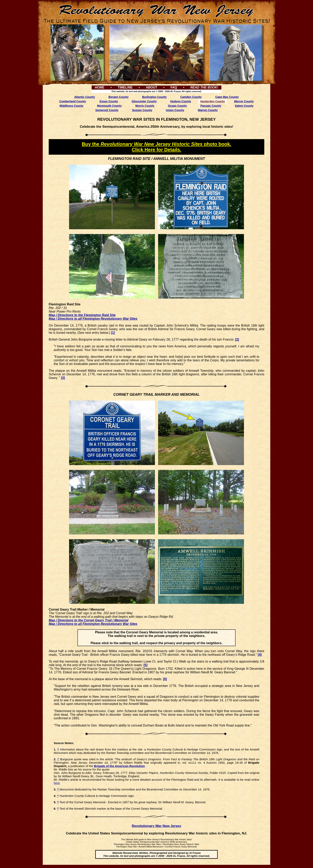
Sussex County (142, 110)
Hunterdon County (213, 101)
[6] (165, 679)
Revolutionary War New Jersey (156, 826)
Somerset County (107, 110)
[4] (260, 655)
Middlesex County (71, 106)
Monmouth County (109, 106)
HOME (100, 87)
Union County (175, 110)
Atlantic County (85, 97)
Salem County (244, 106)
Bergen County (119, 97)
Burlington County (154, 97)
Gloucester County (144, 101)
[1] (113, 333)
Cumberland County (73, 101)
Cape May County (227, 97)
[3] (63, 378)
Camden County (191, 97)
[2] (237, 339)
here (57, 783)
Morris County (145, 106)
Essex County (109, 101)
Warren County (208, 110)
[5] (146, 665)
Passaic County (211, 106)
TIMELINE (125, 87)
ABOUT (152, 87)
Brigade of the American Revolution (119, 766)
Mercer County (244, 101)
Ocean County (177, 106)
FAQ (174, 87)
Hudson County (181, 101)
